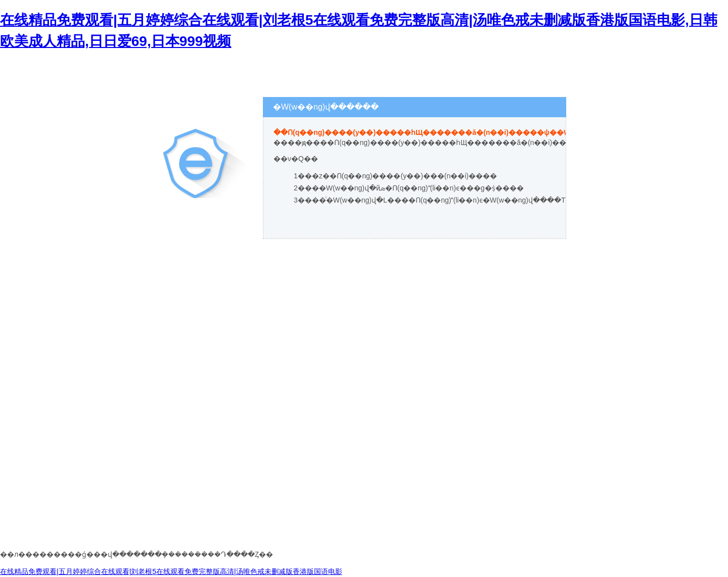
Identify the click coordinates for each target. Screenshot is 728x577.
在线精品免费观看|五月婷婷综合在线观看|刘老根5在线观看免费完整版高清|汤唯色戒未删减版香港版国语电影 (171, 571)
